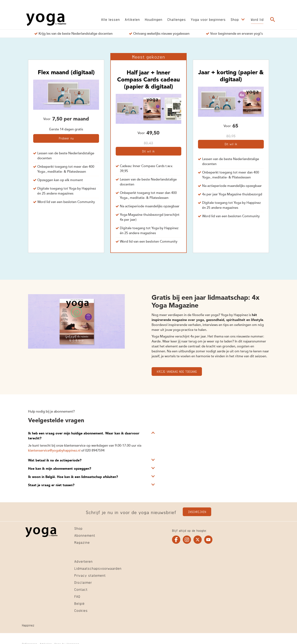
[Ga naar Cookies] (81, 611)
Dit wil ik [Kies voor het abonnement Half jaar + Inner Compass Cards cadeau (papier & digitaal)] (148, 151)
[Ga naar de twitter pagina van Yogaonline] (198, 540)
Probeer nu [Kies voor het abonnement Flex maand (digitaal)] (66, 138)
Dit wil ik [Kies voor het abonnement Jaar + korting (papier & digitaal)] (231, 144)
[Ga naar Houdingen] (154, 19)
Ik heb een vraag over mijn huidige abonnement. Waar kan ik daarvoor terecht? (84, 436)
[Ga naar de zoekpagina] (273, 20)
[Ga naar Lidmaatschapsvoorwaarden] (98, 569)
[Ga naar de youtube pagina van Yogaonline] (208, 540)
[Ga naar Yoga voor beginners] (208, 19)
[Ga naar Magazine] (82, 543)
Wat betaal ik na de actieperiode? (55, 461)
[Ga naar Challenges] (177, 19)
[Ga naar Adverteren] (83, 562)
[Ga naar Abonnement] (85, 536)
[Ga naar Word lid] (257, 19)
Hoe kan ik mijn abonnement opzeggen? (60, 469)
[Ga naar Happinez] (28, 626)
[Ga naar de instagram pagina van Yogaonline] (187, 540)
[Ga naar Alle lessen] (110, 19)
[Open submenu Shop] (243, 20)
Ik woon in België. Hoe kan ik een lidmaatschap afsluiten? (73, 477)
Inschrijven (197, 511)
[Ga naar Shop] (235, 19)
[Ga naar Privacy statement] (90, 576)
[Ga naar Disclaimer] (83, 583)
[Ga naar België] (79, 604)
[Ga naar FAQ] (77, 597)
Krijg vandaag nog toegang (177, 371)
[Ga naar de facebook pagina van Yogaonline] (176, 540)
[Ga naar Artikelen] (132, 19)
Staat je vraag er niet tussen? (51, 485)
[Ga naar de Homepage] (46, 20)
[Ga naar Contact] (81, 590)
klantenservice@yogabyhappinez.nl (54, 451)
